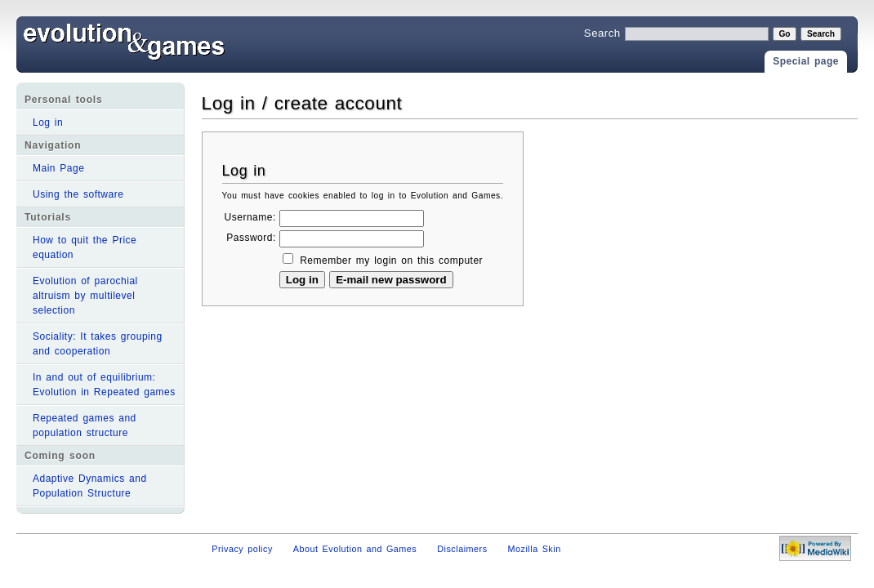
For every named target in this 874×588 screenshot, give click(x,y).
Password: (251, 238)
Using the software (78, 194)
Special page (806, 61)
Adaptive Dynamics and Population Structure (90, 486)
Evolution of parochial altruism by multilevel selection (85, 296)
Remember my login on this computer (391, 261)
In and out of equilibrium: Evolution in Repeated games (104, 385)
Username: (250, 217)
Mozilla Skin (535, 549)
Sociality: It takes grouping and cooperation (98, 344)
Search (602, 33)
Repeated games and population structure (85, 425)
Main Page (58, 168)
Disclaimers (462, 549)
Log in (48, 122)
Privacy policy (242, 549)
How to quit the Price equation (85, 247)
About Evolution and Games (355, 549)
